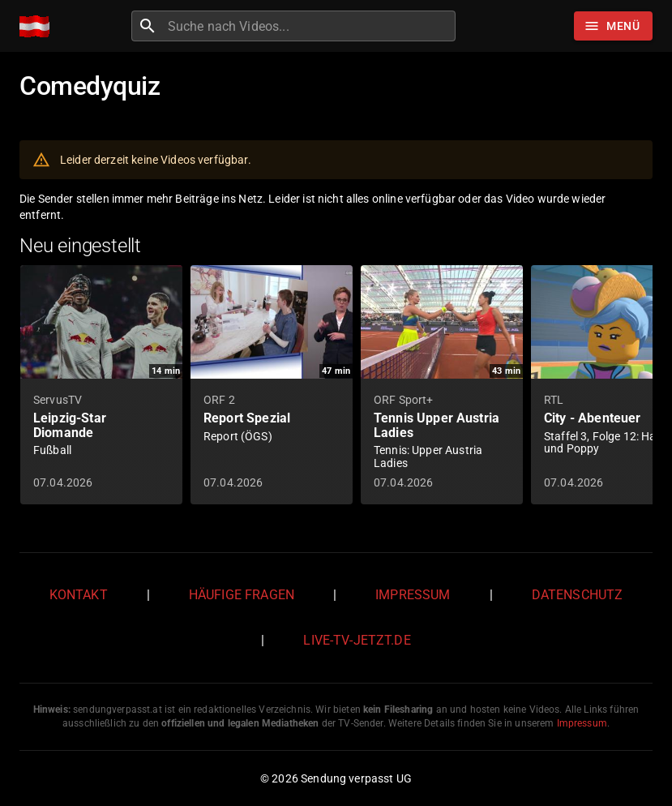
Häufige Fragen (242, 595)
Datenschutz (578, 595)
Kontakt (79, 595)
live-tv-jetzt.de (357, 640)
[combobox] (310, 26)
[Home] (39, 26)
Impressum (413, 595)
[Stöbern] (613, 26)
